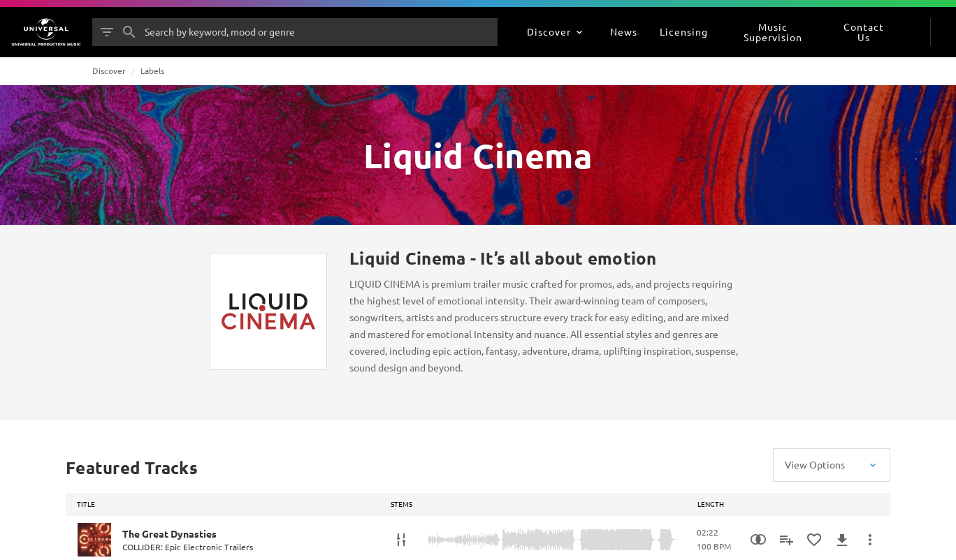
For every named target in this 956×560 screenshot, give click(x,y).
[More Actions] (870, 540)
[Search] (129, 32)
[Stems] (401, 540)
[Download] (842, 540)
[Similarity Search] (758, 540)
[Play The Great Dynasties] (94, 540)
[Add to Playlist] (786, 540)
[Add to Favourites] (814, 540)
